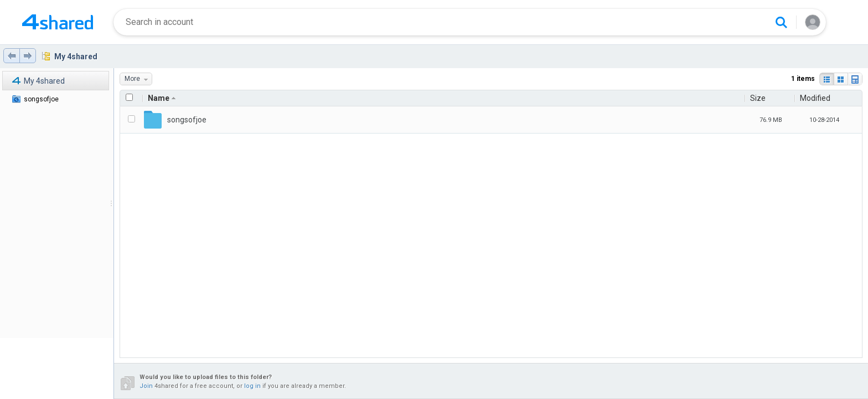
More (138, 79)
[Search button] (781, 22)
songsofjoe (41, 99)
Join (146, 386)
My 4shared (76, 57)
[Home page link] (58, 22)
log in (252, 386)
